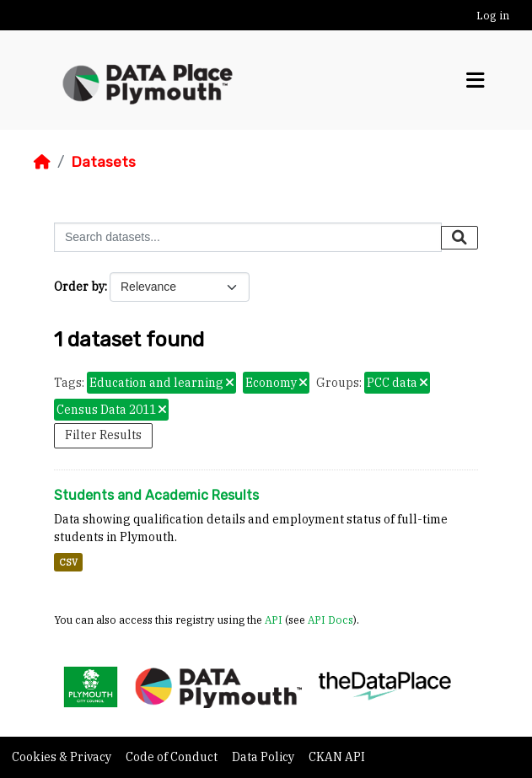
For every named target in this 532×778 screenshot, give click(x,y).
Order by (79, 287)
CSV (68, 562)
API (274, 620)
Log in (493, 16)
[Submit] (459, 238)
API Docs (330, 620)
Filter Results (103, 435)
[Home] (42, 162)
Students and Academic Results (156, 495)
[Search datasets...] (248, 237)
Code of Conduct (173, 757)
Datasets (103, 162)
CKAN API (337, 757)
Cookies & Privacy (63, 757)
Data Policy (264, 757)
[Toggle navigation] (476, 80)
